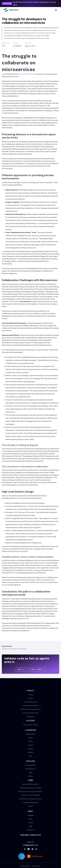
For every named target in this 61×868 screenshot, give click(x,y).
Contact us (30, 830)
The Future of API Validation (30, 795)
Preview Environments (31, 706)
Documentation (30, 765)
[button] (56, 10)
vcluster (30, 745)
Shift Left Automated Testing (31, 709)
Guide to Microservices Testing (31, 788)
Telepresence (30, 734)
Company (31, 815)
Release (30, 752)
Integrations (30, 717)
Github (30, 776)
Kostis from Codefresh (26, 74)
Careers (30, 823)
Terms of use (36, 866)
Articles (30, 806)
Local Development (30, 702)
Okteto (31, 741)
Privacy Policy (25, 866)
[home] (11, 10)
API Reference (30, 769)
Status (30, 698)
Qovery (31, 749)
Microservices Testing (31, 725)
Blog (30, 826)
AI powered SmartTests (30, 713)
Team (30, 819)
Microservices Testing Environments (31, 791)
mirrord (30, 738)
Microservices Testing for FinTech (30, 799)
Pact (30, 756)
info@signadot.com (31, 845)
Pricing (31, 695)
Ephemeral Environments (30, 784)
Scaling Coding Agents (31, 802)
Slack (31, 772)
